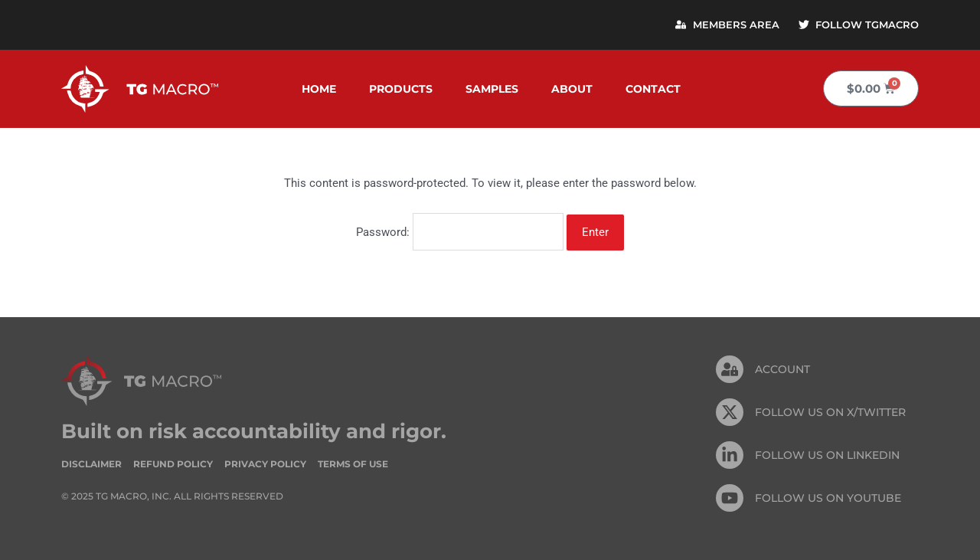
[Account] (730, 368)
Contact (653, 89)
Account (782, 368)
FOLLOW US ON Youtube (828, 497)
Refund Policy (173, 463)
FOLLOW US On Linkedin (827, 454)
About (572, 89)
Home (319, 89)
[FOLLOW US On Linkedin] (730, 454)
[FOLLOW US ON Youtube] (730, 497)
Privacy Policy (265, 463)
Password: (460, 231)
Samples (492, 89)
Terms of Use (353, 463)
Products (401, 89)
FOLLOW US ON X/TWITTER (830, 411)
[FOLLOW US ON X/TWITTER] (730, 411)
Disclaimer (91, 463)
